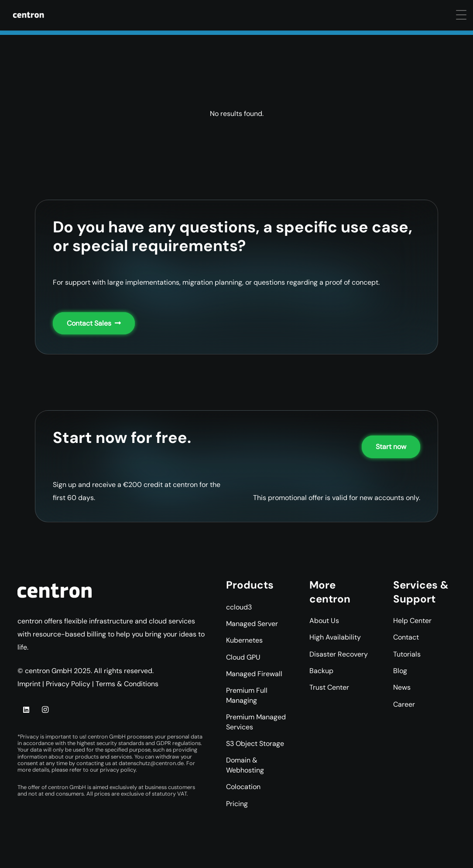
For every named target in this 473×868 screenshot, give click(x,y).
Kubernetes (244, 640)
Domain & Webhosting (245, 765)
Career (404, 704)
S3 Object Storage (255, 744)
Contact (406, 637)
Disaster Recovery (339, 654)
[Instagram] (45, 710)
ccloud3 (239, 607)
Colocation (243, 787)
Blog (400, 671)
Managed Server (252, 624)
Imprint (29, 684)
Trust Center (329, 687)
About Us (324, 621)
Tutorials (407, 654)
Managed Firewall (254, 674)
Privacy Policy (68, 684)
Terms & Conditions (127, 684)
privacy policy (118, 770)
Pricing (237, 804)
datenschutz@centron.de (151, 763)
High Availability (335, 637)
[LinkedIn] (26, 710)
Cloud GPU (243, 657)
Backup (321, 671)
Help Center (412, 621)
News (402, 687)
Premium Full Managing (247, 695)
